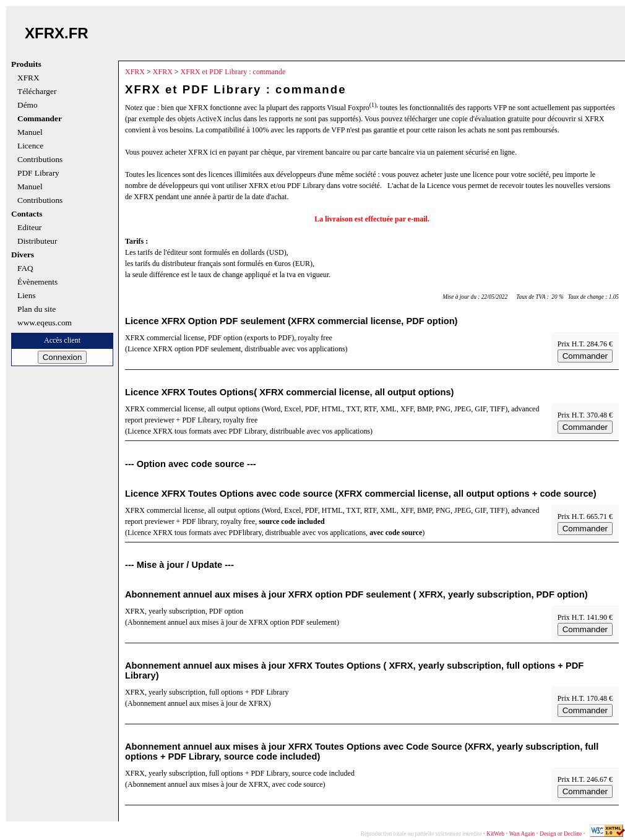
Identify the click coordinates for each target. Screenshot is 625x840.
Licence (30, 146)
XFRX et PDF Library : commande (233, 72)
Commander (40, 119)
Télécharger (37, 92)
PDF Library (38, 173)
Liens (27, 296)
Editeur (29, 228)
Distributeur (37, 241)
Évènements (37, 282)
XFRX (28, 78)
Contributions (40, 160)
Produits (26, 64)
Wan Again (522, 834)
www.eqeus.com (45, 323)
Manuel (30, 132)
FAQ (25, 268)
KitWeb (495, 834)
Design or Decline (561, 834)
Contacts (27, 214)
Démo (28, 105)
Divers (23, 255)
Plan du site (37, 309)
